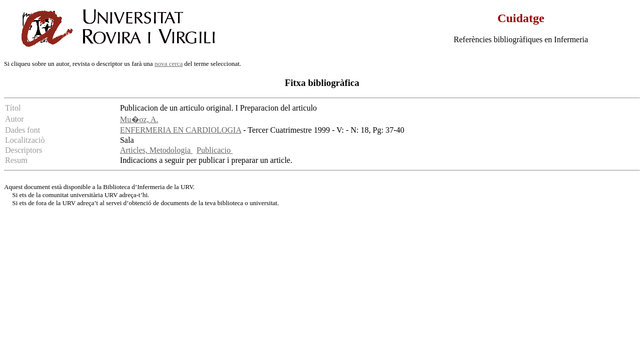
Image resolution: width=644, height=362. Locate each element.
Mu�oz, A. (139, 119)
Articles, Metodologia (156, 150)
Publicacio (215, 150)
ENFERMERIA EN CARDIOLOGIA (180, 130)
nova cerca (169, 64)
